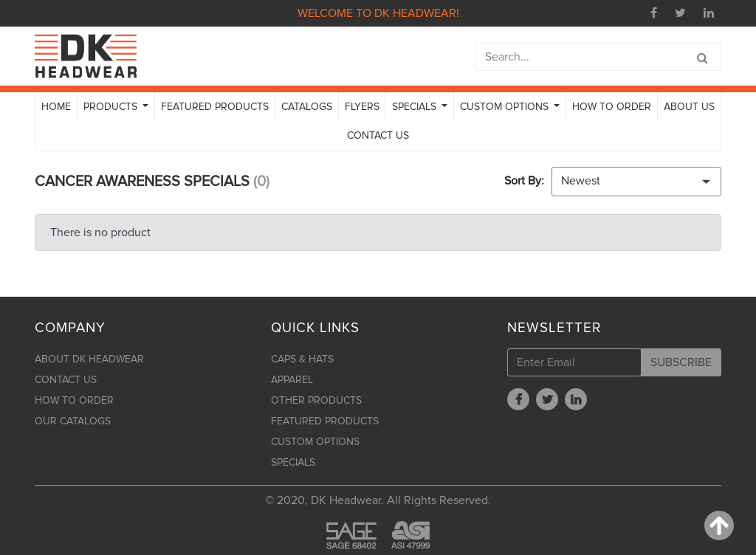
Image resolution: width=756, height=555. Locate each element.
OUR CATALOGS (73, 421)
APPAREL (292, 380)
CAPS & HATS (302, 359)
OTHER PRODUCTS (316, 400)
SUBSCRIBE (681, 362)
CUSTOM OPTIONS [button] (506, 107)
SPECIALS (293, 462)
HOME (56, 107)
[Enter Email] (574, 362)
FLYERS (362, 107)
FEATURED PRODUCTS (215, 107)
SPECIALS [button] (416, 107)
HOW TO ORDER (612, 107)
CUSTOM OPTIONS (315, 442)
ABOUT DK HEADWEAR (89, 359)
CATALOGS (307, 107)
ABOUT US (689, 107)
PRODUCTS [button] (112, 107)
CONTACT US (378, 135)
